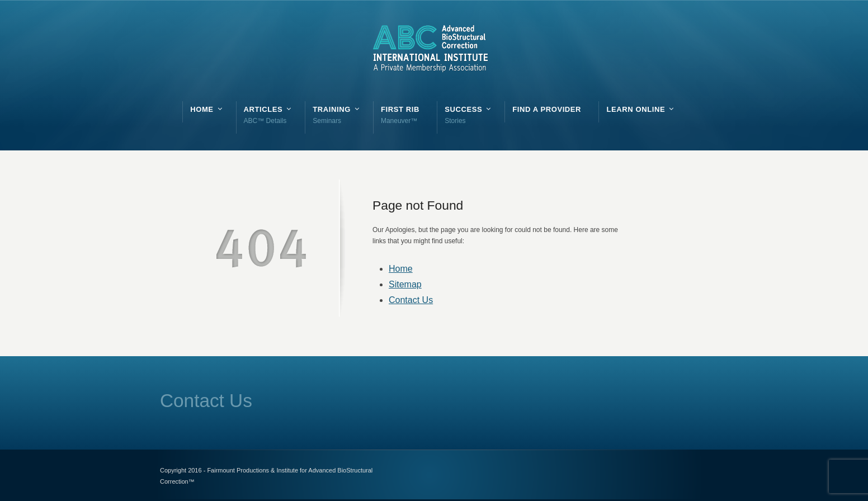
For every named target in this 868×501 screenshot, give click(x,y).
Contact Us (411, 300)
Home (401, 269)
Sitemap (405, 284)
